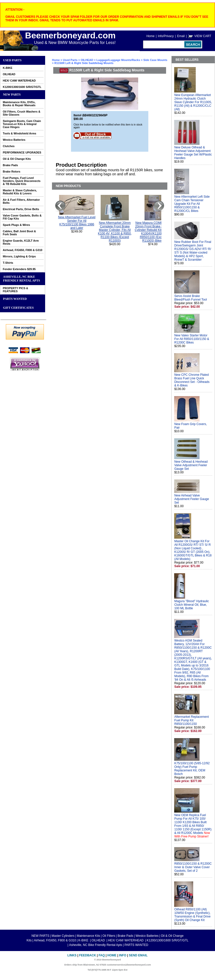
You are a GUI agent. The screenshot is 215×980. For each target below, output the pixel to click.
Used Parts (12, 60)
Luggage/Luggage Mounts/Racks (118, 60)
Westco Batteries (14, 140)
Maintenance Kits (88, 936)
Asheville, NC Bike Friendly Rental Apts (22, 279)
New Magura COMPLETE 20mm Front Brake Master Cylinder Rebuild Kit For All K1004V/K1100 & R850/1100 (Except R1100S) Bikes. (153, 232)
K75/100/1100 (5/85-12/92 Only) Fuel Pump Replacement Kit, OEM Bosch (192, 769)
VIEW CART (203, 36)
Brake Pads (10, 165)
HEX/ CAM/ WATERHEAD (19, 81)
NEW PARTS (12, 95)
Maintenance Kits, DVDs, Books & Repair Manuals (19, 104)
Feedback (88, 955)
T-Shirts (8, 263)
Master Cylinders (63, 936)
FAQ (102, 955)
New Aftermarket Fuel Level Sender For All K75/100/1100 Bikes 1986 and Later (77, 223)
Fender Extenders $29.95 (19, 269)
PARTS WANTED (15, 299)
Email (181, 36)
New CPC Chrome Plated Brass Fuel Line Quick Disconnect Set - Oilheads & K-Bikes (192, 380)
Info (123, 955)
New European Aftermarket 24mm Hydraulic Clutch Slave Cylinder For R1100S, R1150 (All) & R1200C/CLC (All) (193, 102)
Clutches (9, 146)
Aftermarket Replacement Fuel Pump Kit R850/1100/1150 (191, 720)
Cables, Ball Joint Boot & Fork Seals (19, 233)
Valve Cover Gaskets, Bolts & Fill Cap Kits (22, 217)
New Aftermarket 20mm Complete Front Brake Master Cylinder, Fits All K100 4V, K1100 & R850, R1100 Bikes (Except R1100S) (115, 232)
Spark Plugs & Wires (16, 225)
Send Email (138, 955)
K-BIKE (8, 68)
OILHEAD (9, 74)
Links (72, 955)
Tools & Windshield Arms (20, 133)
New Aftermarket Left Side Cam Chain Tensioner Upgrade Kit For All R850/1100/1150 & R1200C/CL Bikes (192, 204)
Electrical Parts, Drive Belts (21, 209)
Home (150, 36)
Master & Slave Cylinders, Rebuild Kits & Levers (20, 192)
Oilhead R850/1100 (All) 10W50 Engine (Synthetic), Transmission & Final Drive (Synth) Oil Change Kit (192, 915)
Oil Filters (109, 936)
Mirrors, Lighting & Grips (19, 256)
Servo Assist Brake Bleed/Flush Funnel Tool (191, 298)
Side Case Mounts (155, 60)
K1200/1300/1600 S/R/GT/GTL (22, 87)
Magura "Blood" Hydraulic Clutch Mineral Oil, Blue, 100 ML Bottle (192, 605)
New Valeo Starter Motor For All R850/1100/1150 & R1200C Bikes (192, 339)
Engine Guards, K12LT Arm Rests (21, 242)
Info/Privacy (166, 36)
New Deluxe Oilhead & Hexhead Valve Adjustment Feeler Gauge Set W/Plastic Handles (193, 153)
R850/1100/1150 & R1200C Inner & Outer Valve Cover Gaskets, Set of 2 (193, 867)
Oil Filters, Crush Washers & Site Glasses (22, 113)
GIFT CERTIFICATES (18, 308)
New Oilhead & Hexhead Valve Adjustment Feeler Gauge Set (191, 465)
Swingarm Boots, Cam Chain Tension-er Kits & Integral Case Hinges (22, 124)
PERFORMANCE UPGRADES (22, 152)
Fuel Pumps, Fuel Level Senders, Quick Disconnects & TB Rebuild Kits (22, 181)
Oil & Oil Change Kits (17, 159)
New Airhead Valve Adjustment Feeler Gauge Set (192, 499)
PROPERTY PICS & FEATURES (15, 290)
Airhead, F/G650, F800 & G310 (23, 250)
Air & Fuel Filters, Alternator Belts (21, 201)
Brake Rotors (12, 172)
